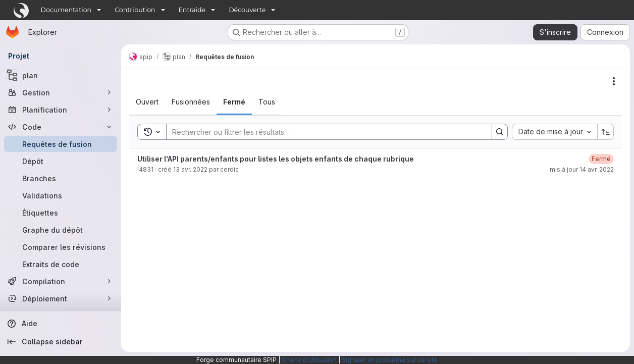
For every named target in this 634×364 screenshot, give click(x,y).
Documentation (66, 10)
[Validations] (61, 195)
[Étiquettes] (61, 213)
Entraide (192, 10)
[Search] (324, 132)
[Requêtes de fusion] (61, 144)
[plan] (61, 75)
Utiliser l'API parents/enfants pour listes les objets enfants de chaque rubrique (276, 159)
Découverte (247, 10)
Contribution (135, 10)
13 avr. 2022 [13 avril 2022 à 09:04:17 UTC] (190, 169)
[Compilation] (61, 281)
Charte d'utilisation (309, 360)
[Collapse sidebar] (61, 342)
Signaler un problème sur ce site (390, 360)
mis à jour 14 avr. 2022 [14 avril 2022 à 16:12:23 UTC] (582, 169)
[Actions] (614, 81)
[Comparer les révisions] (61, 247)
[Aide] (61, 324)
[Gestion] (61, 92)
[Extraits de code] (61, 264)
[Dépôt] (61, 161)
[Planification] (61, 110)
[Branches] (61, 178)
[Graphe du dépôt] (61, 230)
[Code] (61, 127)
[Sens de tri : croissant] (606, 132)
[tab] (147, 102)
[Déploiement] (61, 298)
